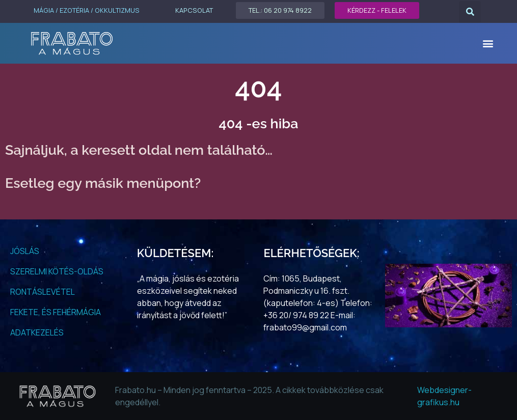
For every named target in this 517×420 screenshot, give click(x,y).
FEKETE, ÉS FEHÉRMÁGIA (56, 312)
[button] (470, 12)
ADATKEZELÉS (37, 332)
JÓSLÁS (25, 251)
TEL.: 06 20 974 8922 (280, 10)
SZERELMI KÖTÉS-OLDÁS (57, 271)
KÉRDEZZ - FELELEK (377, 10)
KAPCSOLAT (194, 10)
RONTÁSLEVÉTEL (43, 292)
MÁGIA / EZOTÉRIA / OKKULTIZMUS (87, 10)
